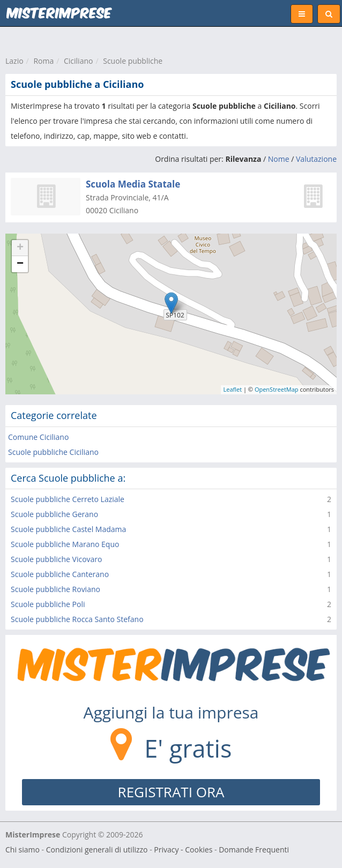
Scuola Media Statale (133, 184)
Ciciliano (78, 61)
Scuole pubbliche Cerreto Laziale (68, 499)
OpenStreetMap (277, 389)
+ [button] (20, 248)
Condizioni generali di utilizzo (97, 850)
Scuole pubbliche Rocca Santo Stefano (77, 619)
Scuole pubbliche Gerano (54, 514)
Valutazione (316, 159)
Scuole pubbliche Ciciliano (53, 452)
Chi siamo (23, 850)
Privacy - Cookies (183, 850)
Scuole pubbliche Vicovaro (57, 559)
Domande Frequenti (254, 850)
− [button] (20, 264)
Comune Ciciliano (38, 437)
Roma (43, 61)
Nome (279, 159)
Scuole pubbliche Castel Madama (68, 529)
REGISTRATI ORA (171, 792)
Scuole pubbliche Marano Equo (65, 544)
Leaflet (233, 389)
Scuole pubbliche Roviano (55, 589)
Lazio (14, 61)
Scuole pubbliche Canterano (60, 574)
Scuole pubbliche (133, 61)
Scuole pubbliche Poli (48, 604)
